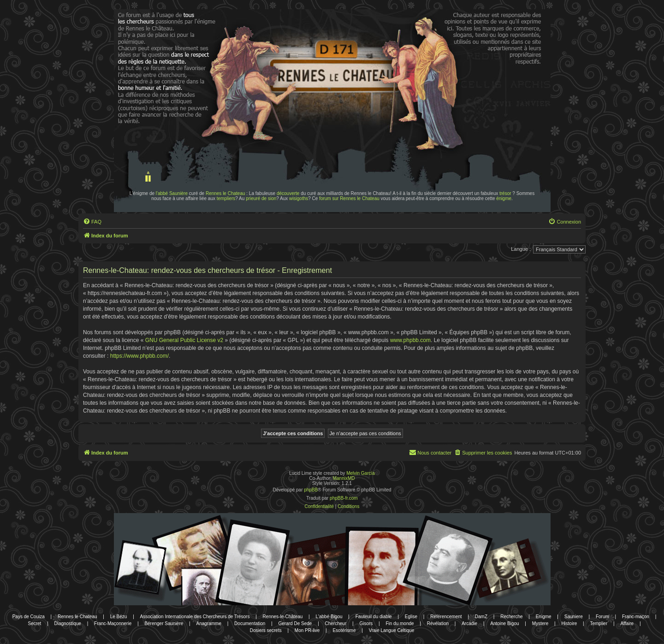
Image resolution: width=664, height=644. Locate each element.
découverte (288, 193)
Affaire (627, 623)
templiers (226, 198)
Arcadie (469, 623)
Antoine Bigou (504, 623)
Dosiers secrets (266, 630)
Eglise (411, 617)
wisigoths (299, 198)
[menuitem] (92, 222)
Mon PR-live (307, 630)
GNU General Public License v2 (184, 340)
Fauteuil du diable (374, 617)
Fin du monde (400, 623)
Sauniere (574, 617)
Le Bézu (119, 617)
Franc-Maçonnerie (113, 623)
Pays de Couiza (29, 617)
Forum (602, 617)
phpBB (311, 490)
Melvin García (361, 473)
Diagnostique (68, 623)
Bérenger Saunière (164, 623)
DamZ (481, 617)
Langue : (521, 249)
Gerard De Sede (295, 623)
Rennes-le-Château (283, 617)
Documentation (250, 623)
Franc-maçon (636, 617)
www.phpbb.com (410, 340)
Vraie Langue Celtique (392, 630)
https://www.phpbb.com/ (139, 356)
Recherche (511, 617)
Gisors (366, 623)
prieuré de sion (261, 198)
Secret (34, 623)
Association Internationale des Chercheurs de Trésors (195, 617)
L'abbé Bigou (329, 617)
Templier (599, 623)
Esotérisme (344, 630)
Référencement (446, 617)
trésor (505, 193)
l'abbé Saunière (172, 193)
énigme (504, 198)
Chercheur (336, 623)
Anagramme (208, 623)
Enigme (544, 617)
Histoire (569, 623)
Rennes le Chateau (225, 193)
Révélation (438, 623)
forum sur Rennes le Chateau (349, 198)
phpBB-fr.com (344, 498)
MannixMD (344, 478)
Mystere (540, 623)
